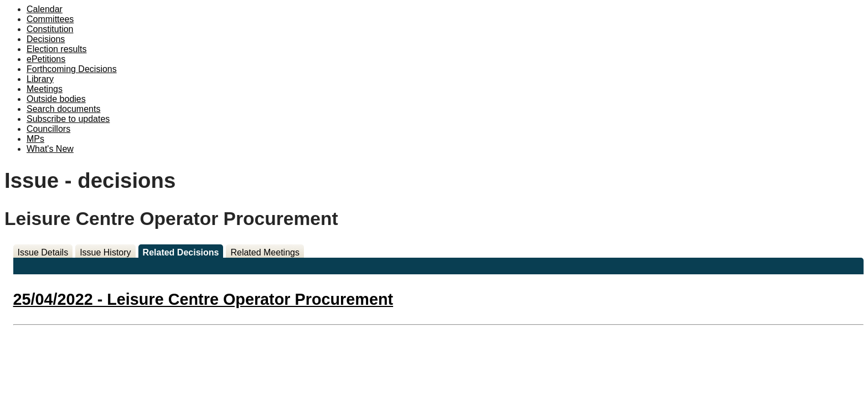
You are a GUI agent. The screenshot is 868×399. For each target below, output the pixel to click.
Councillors (48, 129)
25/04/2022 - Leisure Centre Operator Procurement (203, 299)
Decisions (46, 39)
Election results (57, 49)
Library (40, 79)
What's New (50, 149)
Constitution (50, 29)
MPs (35, 139)
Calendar (45, 9)
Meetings (45, 89)
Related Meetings (265, 252)
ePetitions (46, 59)
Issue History (105, 252)
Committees (50, 19)
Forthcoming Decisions (72, 69)
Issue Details (43, 252)
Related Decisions (181, 252)
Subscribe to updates (68, 119)
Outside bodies (56, 99)
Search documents (63, 109)
